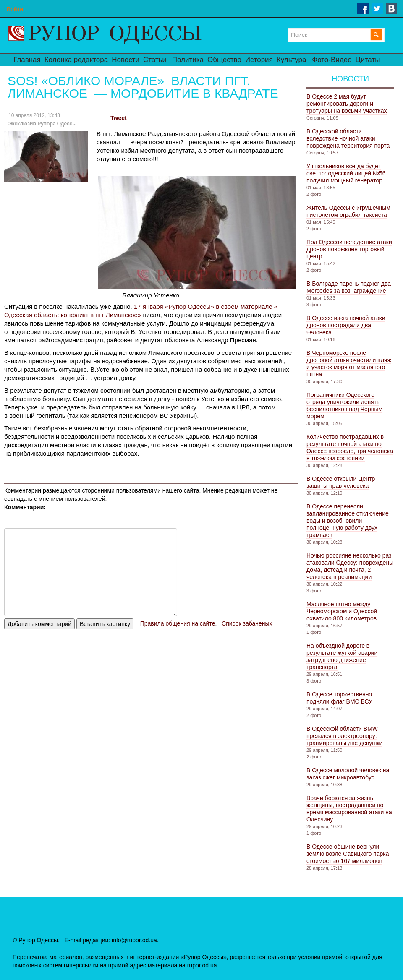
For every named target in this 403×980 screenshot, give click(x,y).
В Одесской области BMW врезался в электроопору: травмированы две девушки (344, 736)
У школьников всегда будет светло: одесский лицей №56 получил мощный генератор (346, 173)
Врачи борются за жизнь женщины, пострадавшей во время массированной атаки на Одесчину (349, 809)
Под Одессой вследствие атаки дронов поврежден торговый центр (349, 249)
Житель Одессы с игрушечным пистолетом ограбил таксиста (348, 211)
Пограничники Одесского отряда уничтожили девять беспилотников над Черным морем (344, 405)
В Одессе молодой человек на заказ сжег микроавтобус (348, 774)
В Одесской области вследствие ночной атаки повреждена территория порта (348, 138)
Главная (27, 60)
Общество (224, 60)
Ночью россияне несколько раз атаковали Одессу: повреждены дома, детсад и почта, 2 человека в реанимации (350, 566)
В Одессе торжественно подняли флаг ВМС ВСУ (339, 698)
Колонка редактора (76, 60)
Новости (126, 60)
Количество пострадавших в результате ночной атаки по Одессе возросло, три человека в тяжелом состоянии (350, 447)
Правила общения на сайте (178, 623)
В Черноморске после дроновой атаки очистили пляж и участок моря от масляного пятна (349, 364)
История (259, 60)
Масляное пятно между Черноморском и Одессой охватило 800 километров (342, 611)
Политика (188, 60)
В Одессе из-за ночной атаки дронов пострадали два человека (346, 325)
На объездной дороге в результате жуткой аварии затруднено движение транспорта (342, 656)
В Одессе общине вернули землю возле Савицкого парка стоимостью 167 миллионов (348, 854)
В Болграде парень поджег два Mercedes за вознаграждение (349, 287)
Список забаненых (247, 623)
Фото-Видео (332, 60)
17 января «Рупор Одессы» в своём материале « (206, 306)
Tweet (119, 118)
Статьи (155, 60)
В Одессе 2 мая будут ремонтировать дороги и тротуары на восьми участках (347, 104)
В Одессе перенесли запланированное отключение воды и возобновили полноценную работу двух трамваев (348, 521)
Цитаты (368, 60)
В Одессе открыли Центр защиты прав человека (341, 482)
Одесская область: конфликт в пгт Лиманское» (73, 315)
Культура (292, 60)
